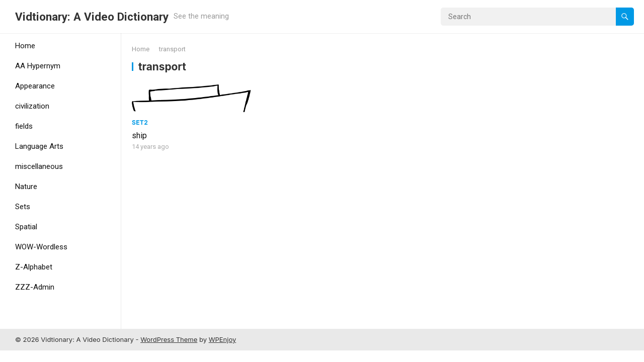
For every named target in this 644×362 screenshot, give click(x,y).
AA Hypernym (38, 66)
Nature (26, 187)
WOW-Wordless (41, 247)
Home (25, 46)
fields (24, 126)
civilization (32, 106)
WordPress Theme (169, 339)
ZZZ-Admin (35, 287)
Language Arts (39, 146)
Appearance (35, 86)
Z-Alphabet (34, 267)
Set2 (140, 122)
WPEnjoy (223, 339)
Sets (23, 207)
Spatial (26, 227)
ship (139, 135)
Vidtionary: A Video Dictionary (92, 17)
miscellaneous (39, 166)
